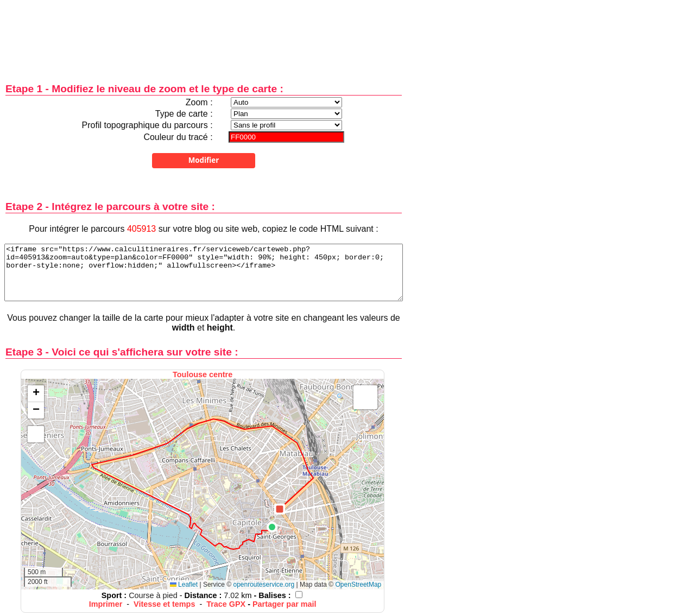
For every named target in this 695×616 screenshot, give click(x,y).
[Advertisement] (204, 34)
